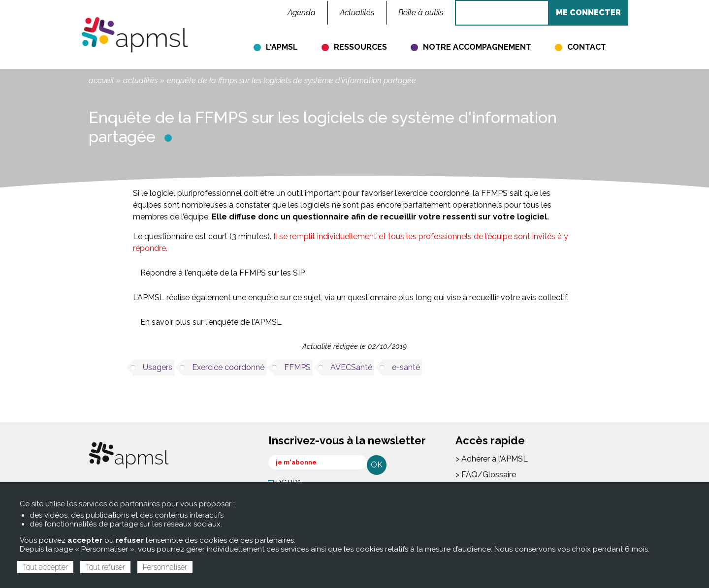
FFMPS (297, 367)
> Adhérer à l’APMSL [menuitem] (492, 459)
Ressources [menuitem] (360, 47)
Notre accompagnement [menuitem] (477, 47)
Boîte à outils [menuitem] (421, 13)
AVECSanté (351, 367)
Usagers (158, 367)
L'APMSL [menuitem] (282, 47)
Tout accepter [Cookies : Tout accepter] (45, 567)
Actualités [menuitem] (357, 13)
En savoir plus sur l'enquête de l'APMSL (211, 322)
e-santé (406, 367)
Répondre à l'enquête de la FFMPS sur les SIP (223, 273)
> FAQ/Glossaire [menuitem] (486, 475)
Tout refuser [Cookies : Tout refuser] (105, 567)
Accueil (101, 80)
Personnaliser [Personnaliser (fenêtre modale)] (165, 567)
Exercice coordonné (228, 367)
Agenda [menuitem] (302, 13)
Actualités (140, 80)
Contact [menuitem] (587, 47)
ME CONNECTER (588, 13)
